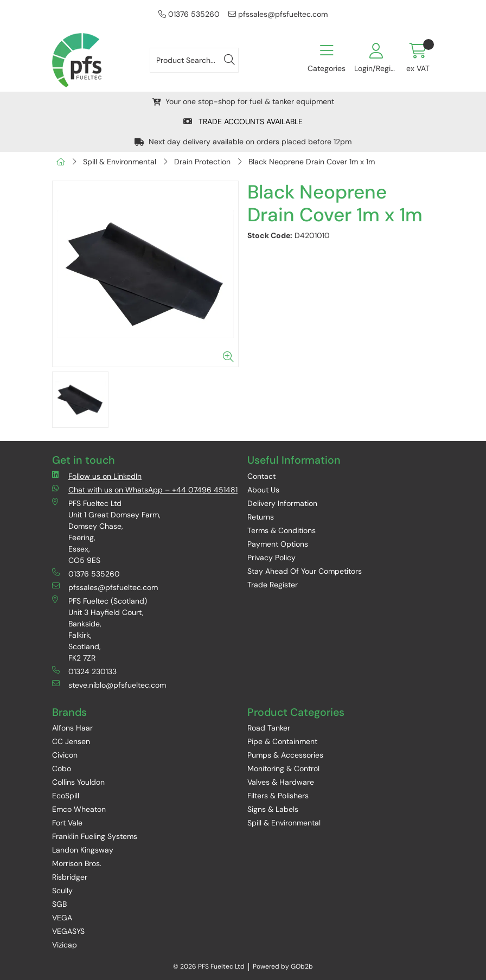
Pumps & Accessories (285, 755)
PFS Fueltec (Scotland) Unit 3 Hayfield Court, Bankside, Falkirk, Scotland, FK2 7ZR (100, 629)
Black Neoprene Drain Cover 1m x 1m (312, 162)
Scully (62, 891)
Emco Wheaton (79, 809)
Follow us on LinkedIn (97, 476)
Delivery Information (282, 503)
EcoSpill (66, 796)
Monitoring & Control (283, 768)
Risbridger (70, 877)
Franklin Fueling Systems (95, 836)
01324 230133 (84, 671)
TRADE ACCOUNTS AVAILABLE (243, 121)
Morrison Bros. (77, 863)
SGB (59, 904)
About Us (263, 490)
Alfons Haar (72, 728)
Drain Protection (202, 162)
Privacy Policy (271, 558)
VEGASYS (68, 931)
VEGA (62, 918)
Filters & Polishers (278, 796)
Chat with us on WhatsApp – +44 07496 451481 (145, 489)
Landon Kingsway (83, 850)
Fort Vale (67, 823)
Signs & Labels (273, 809)
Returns (261, 517)
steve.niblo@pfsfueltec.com (109, 685)
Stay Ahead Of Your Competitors (305, 571)
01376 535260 (189, 14)
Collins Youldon (78, 782)
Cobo (62, 768)
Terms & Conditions (282, 530)
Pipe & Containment (282, 741)
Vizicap (65, 945)
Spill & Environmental (120, 162)
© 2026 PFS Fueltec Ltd (209, 966)
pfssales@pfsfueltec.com (278, 14)
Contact (261, 476)
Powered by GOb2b (283, 966)
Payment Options (278, 544)
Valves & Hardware (281, 782)
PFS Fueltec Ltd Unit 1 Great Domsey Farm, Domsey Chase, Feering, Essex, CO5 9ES (106, 531)
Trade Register (273, 585)
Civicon (65, 755)
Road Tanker (269, 728)
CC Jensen (71, 741)
